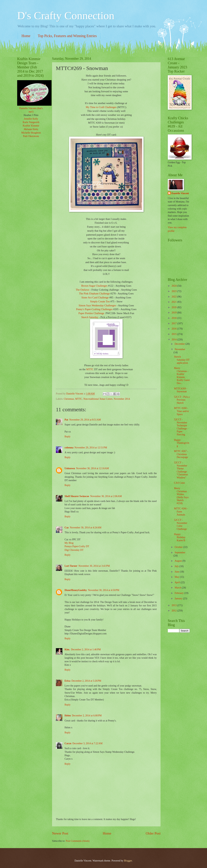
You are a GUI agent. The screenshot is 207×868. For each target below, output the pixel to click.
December (180, 344)
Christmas (69, 399)
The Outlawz (83, 290)
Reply (68, 437)
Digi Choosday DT (74, 550)
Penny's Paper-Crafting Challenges (94, 309)
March (178, 588)
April (178, 582)
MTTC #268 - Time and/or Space (181, 411)
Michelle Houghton (31, 133)
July (177, 566)
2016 (174, 329)
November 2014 (122, 399)
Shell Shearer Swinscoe (77, 496)
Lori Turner (71, 566)
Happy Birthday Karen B (180, 537)
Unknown (70, 468)
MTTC (90, 369)
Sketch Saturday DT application (182, 360)
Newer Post (60, 833)
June (177, 572)
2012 (174, 611)
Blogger (128, 861)
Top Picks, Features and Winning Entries (67, 36)
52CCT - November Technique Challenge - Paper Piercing (181, 427)
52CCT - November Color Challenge (181, 524)
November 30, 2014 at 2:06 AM (106, 496)
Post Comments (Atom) (78, 841)
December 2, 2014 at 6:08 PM (87, 716)
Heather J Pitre (31, 115)
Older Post (153, 833)
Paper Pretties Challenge (91, 313)
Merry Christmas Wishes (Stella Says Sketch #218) (181, 496)
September (180, 553)
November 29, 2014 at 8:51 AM (85, 420)
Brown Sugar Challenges (95, 286)
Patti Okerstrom (31, 136)
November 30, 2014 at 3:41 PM (94, 566)
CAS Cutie (179, 483)
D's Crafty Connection (66, 16)
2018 (174, 318)
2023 (174, 291)
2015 (174, 334)
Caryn (68, 743)
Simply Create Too (100, 301)
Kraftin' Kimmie (31, 126)
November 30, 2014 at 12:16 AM (92, 468)
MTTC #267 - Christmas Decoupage (181, 454)
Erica (67, 681)
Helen (68, 716)
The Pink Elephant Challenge (94, 293)
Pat (66, 420)
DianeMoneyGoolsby (76, 590)
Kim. (67, 650)
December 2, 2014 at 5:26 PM (86, 681)
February (179, 593)
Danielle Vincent (180, 193)
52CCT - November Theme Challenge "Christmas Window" (181, 470)
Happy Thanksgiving (182, 443)
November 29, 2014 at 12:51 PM (91, 448)
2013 (174, 605)
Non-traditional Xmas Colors (98, 399)
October (179, 547)
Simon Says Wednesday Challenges (97, 305)
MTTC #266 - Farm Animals (181, 512)
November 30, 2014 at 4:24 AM (86, 528)
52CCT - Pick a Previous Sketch (182, 400)
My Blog (69, 543)
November (180, 349)
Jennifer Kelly (31, 119)
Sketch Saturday (90, 317)
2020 (174, 307)
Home (26, 36)
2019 (174, 313)
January (179, 598)
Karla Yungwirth (31, 122)
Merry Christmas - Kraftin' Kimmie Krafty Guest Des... (182, 376)
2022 (174, 297)
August (179, 561)
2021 (174, 302)
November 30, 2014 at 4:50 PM (103, 590)
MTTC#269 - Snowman (181, 390)
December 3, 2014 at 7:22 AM (88, 743)
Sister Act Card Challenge (95, 297)
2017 (174, 323)
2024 (174, 286)
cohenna (69, 448)
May (177, 577)
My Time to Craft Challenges (101, 107)
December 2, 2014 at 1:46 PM (86, 650)
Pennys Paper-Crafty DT (77, 546)
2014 (174, 340)
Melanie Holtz (31, 129)
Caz (67, 528)
